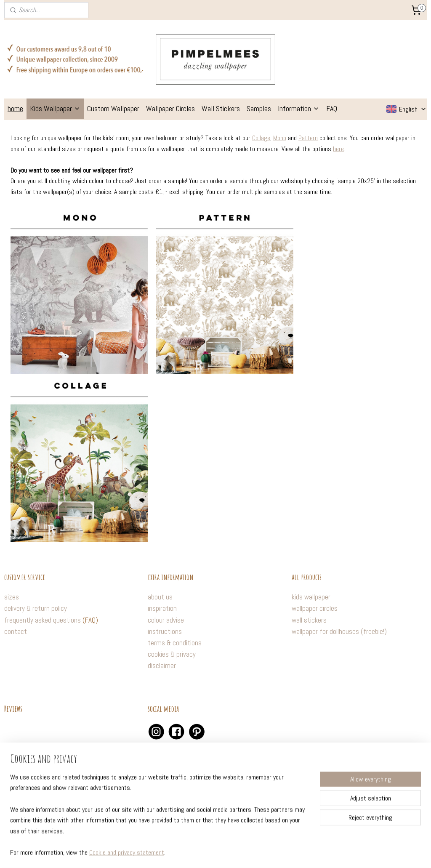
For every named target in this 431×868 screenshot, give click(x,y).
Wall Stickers (221, 108)
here (338, 148)
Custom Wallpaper (113, 108)
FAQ (332, 108)
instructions (165, 631)
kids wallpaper (311, 597)
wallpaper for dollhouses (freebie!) (339, 631)
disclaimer (162, 666)
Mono (280, 138)
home (15, 108)
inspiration (162, 608)
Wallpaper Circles (170, 108)
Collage (261, 138)
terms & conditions (175, 643)
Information (299, 108)
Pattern (308, 138)
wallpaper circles (315, 608)
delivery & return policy (36, 608)
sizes (12, 597)
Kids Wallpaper (55, 108)
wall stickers (309, 620)
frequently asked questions (43, 620)
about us (160, 597)
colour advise (166, 620)
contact (16, 631)
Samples (259, 108)
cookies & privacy (172, 654)
